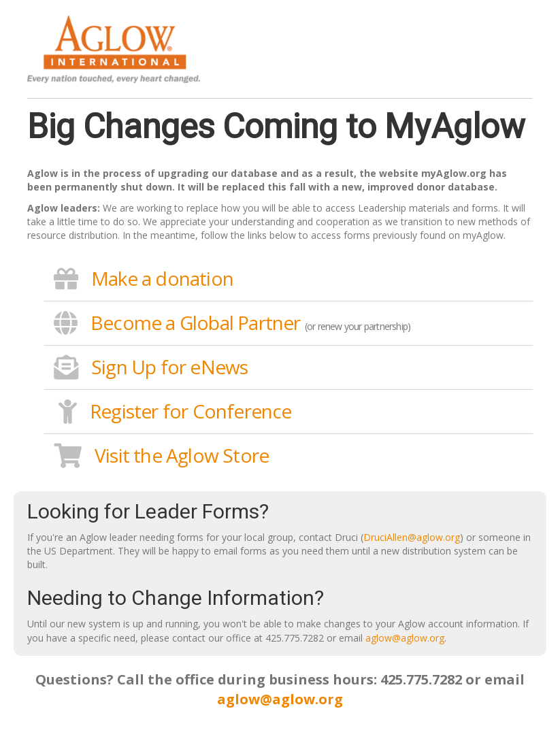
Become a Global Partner (196, 323)
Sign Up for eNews (169, 367)
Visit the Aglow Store (182, 455)
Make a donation (162, 278)
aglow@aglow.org (405, 638)
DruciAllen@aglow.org (412, 537)
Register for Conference (191, 411)
